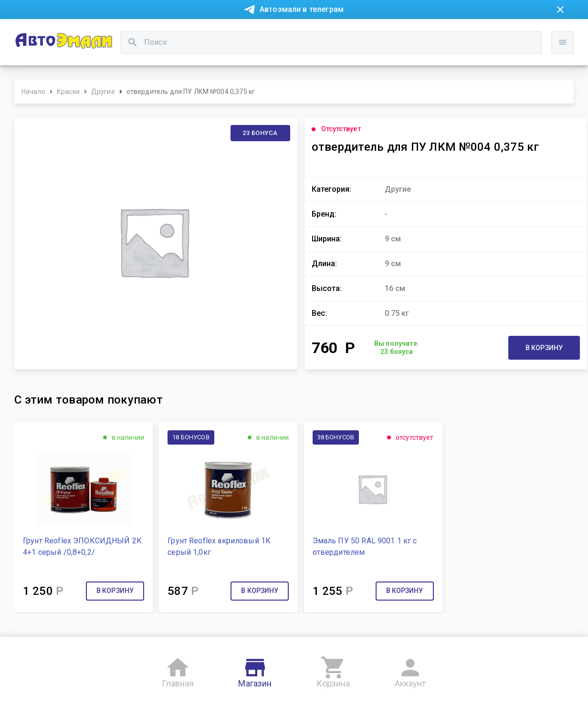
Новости (45, 32)
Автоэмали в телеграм (302, 9)
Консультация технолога (439, 32)
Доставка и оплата (354, 32)
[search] (227, 65)
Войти (565, 74)
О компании (173, 32)
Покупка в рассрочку (106, 32)
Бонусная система (279, 32)
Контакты (220, 32)
